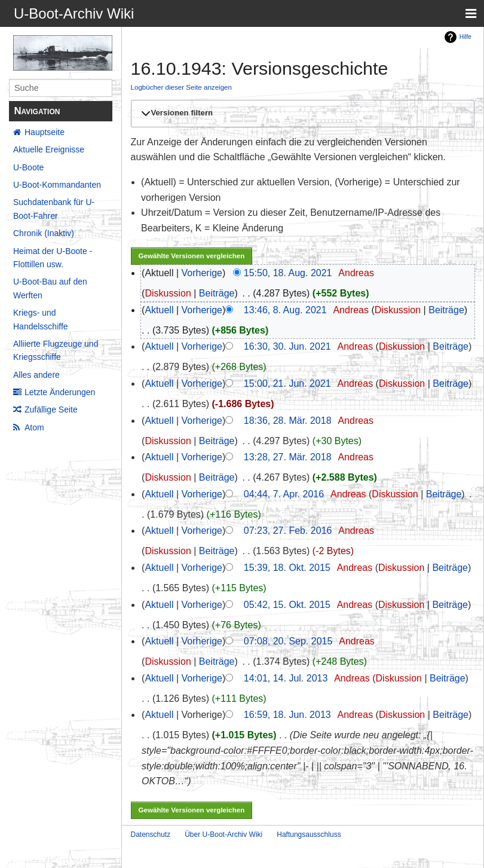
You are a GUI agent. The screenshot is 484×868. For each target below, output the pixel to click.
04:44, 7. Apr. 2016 (284, 494)
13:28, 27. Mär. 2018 (288, 457)
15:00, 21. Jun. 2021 (287, 383)
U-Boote (28, 167)
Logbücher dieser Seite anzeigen (182, 87)
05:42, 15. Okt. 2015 (287, 605)
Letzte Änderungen (60, 392)
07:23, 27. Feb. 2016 (288, 531)
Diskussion (168, 293)
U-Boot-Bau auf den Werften (50, 288)
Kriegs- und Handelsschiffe (41, 319)
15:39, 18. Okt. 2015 (287, 568)
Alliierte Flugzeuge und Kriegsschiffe (56, 350)
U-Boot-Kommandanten (57, 185)
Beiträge (217, 293)
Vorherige (202, 273)
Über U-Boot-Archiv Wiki (223, 835)
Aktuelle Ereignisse (49, 149)
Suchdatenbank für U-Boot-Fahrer (54, 209)
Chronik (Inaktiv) (44, 233)
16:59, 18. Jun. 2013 (287, 715)
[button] (301, 114)
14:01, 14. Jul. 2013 (286, 678)
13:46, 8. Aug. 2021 (285, 310)
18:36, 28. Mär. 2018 (288, 421)
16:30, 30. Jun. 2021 (287, 346)
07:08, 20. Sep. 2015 (288, 641)
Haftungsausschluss (309, 835)
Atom (34, 427)
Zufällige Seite (51, 409)
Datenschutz (151, 835)
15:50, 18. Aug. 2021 (288, 273)
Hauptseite (45, 132)
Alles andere (36, 375)
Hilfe (465, 37)
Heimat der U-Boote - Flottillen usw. (53, 258)
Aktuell (159, 310)
